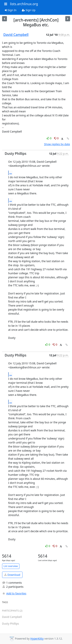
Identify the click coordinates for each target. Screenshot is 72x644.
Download (12, 575)
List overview (11, 566)
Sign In (11, 10)
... (11, 173)
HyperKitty (37, 639)
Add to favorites (14, 593)
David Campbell (16, 35)
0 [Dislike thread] (56, 138)
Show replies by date (57, 144)
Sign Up (29, 10)
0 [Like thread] (49, 138)
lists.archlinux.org (24, 4)
